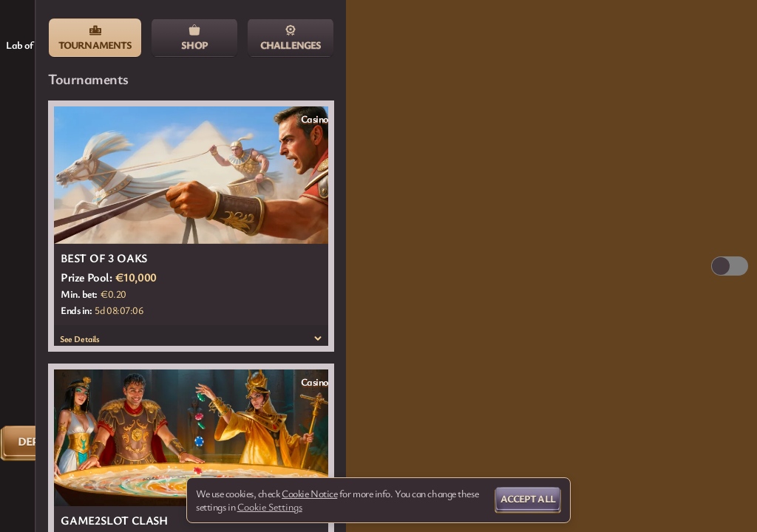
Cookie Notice (309, 494)
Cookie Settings (270, 507)
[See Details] (318, 338)
